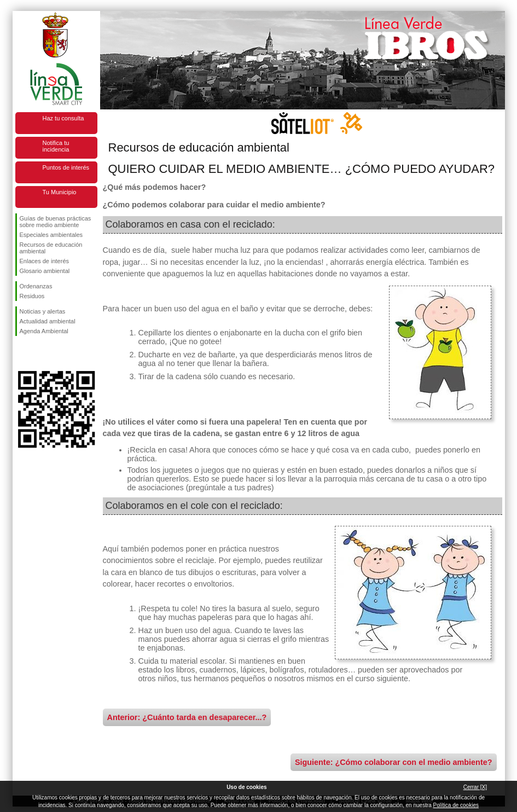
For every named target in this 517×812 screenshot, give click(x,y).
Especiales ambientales (51, 235)
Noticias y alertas (43, 311)
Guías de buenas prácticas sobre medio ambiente (56, 222)
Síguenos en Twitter (40, 353)
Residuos (32, 296)
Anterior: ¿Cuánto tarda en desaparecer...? (187, 717)
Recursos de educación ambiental (51, 248)
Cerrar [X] (475, 787)
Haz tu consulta (63, 118)
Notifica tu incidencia (56, 146)
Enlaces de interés (45, 261)
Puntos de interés (66, 167)
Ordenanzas (36, 286)
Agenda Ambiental (44, 331)
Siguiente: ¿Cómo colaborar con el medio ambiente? (394, 762)
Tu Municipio (60, 192)
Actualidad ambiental (48, 321)
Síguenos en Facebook (22, 353)
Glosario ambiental (45, 271)
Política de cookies (456, 805)
